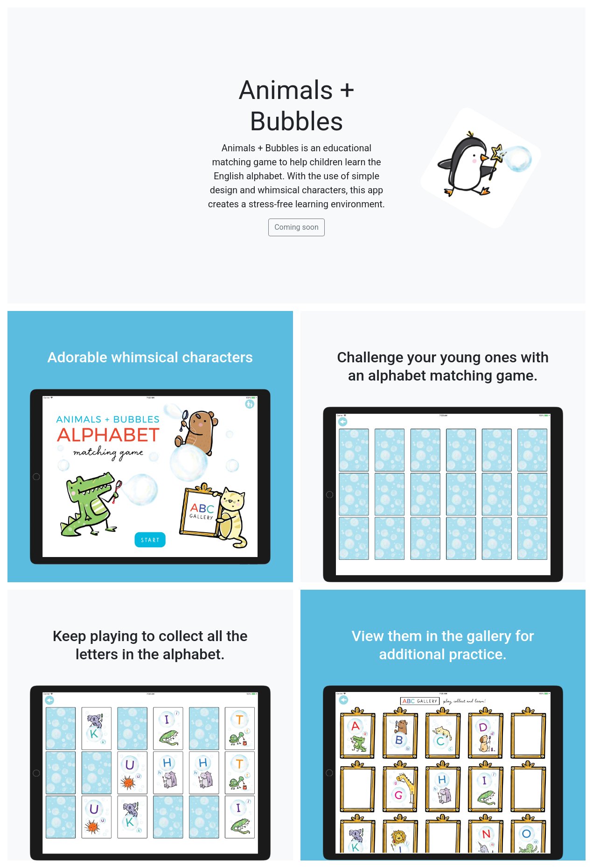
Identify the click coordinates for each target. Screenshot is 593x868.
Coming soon (296, 227)
